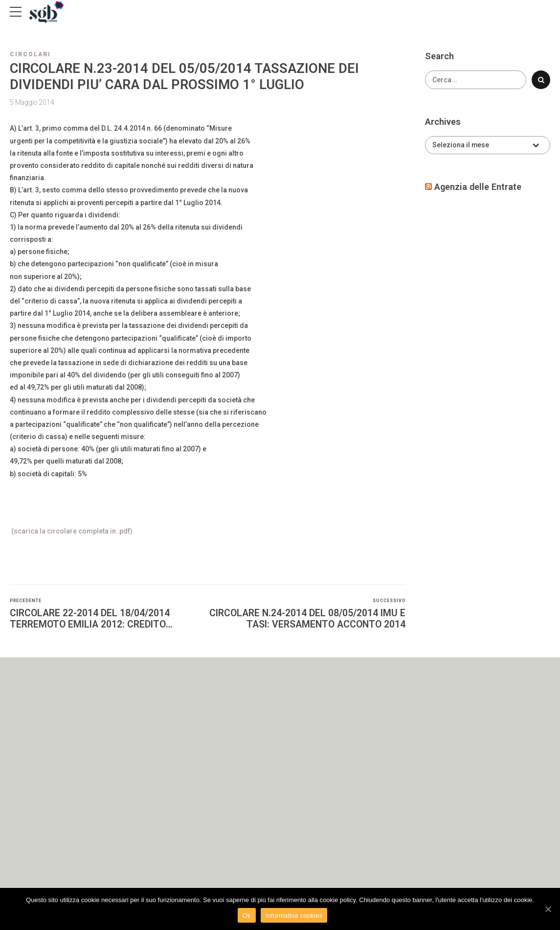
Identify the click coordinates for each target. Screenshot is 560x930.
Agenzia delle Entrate (478, 187)
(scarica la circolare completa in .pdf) (71, 531)
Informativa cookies (294, 916)
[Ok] (548, 909)
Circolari (30, 54)
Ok (247, 916)
